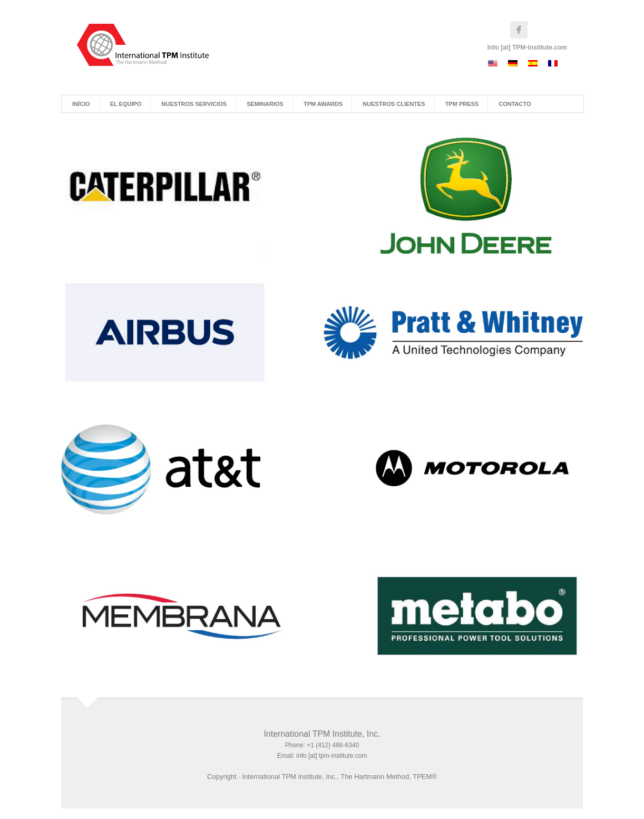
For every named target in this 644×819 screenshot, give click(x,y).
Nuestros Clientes (394, 104)
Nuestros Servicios (194, 104)
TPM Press (462, 104)
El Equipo (126, 104)
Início (81, 104)
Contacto (515, 104)
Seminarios (265, 104)
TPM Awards (323, 104)
